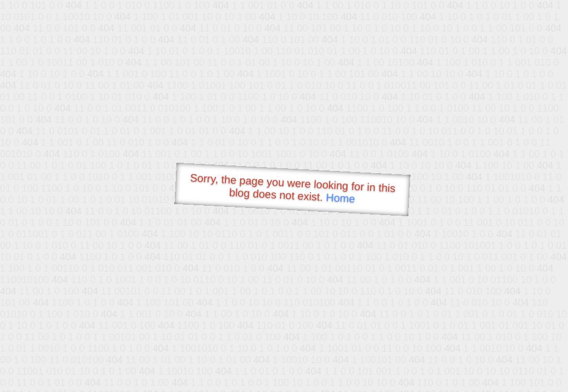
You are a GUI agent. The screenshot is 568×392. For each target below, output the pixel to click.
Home (340, 198)
